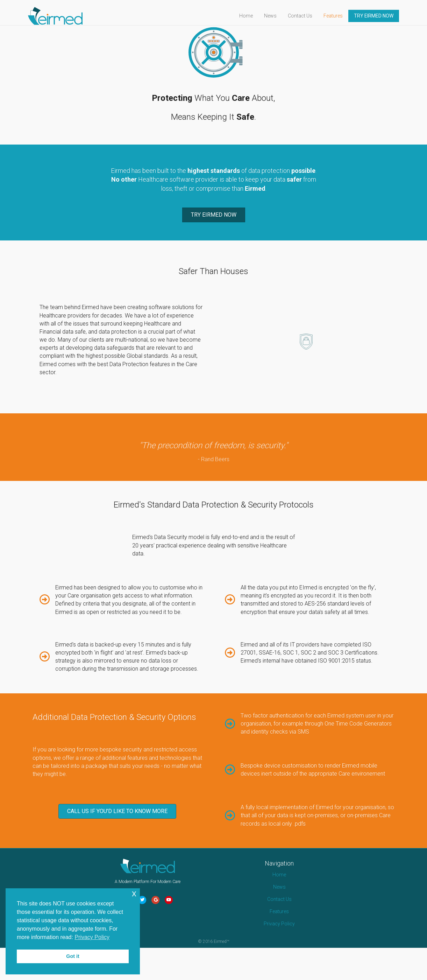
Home (253, 16)
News (277, 16)
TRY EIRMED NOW (380, 16)
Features (340, 16)
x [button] (134, 893)
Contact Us (307, 16)
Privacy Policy (279, 956)
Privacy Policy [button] (92, 937)
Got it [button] (73, 956)
